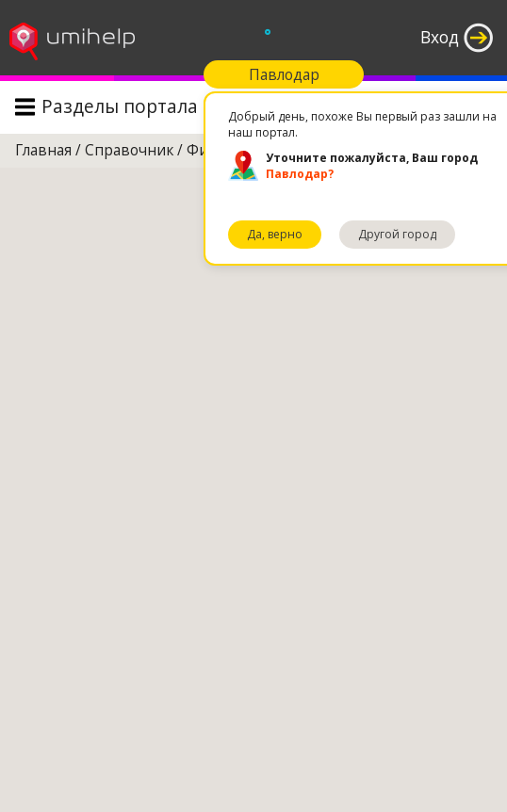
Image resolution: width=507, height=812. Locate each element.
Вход (440, 37)
